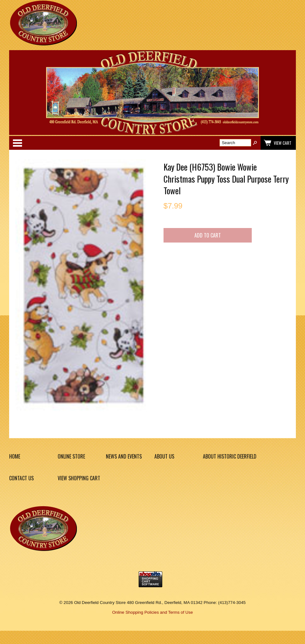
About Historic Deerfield (230, 456)
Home (15, 456)
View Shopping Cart (79, 478)
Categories (17, 143)
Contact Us (21, 478)
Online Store (71, 456)
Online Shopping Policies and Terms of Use (152, 612)
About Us (164, 456)
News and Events (124, 456)
